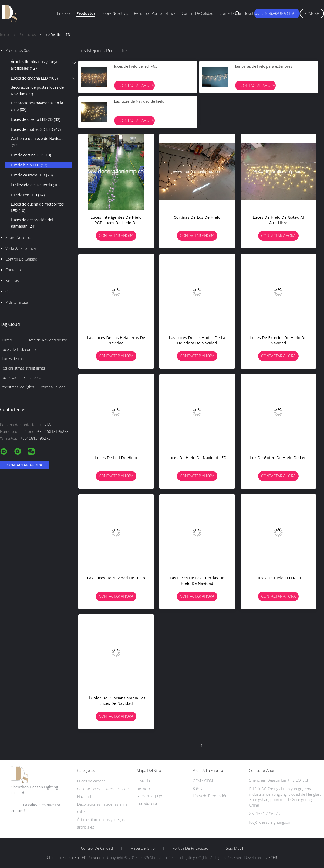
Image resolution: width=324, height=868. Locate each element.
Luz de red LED (28, 195)
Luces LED (11, 340)
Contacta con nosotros (239, 13)
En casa (64, 13)
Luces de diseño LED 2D (36, 119)
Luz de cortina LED (31, 155)
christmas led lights (18, 387)
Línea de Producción (210, 796)
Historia (143, 781)
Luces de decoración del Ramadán (32, 223)
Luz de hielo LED (29, 165)
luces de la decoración (21, 349)
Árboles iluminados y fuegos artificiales (36, 65)
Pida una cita (17, 302)
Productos (86, 13)
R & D (198, 788)
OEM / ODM (203, 781)
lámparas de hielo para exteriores (264, 66)
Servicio (143, 788)
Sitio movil (235, 848)
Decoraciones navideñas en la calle (37, 107)
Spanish (312, 14)
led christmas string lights (23, 368)
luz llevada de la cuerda (35, 185)
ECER (273, 858)
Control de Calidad (21, 259)
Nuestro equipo (150, 796)
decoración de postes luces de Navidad (37, 91)
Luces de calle (14, 359)
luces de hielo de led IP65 (136, 66)
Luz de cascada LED (32, 175)
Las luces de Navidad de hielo (139, 101)
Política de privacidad (190, 848)
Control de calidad (198, 13)
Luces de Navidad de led (47, 340)
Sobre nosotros (115, 13)
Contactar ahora (137, 85)
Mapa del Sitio (143, 848)
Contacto (13, 270)
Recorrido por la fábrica (155, 13)
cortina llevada (53, 387)
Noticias (272, 13)
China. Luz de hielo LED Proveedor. (77, 858)
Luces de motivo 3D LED (36, 129)
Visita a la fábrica (21, 248)
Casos (10, 291)
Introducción (147, 803)
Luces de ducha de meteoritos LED (37, 208)
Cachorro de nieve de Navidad (37, 142)
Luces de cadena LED (34, 78)
